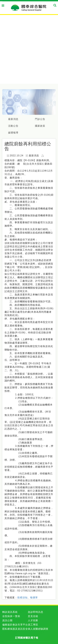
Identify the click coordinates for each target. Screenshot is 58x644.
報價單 (34, 598)
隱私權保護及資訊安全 (15, 629)
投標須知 (22, 598)
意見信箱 (33, 616)
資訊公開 (7, 620)
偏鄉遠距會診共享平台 (15, 625)
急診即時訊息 (36, 612)
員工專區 (33, 625)
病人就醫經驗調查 (38, 629)
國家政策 (40, 126)
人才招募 (33, 620)
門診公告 (40, 119)
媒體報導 (13, 133)
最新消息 (13, 119)
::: (1, 2)
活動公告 (13, 126)
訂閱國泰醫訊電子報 (27, 638)
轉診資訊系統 (10, 612)
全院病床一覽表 (11, 616)
